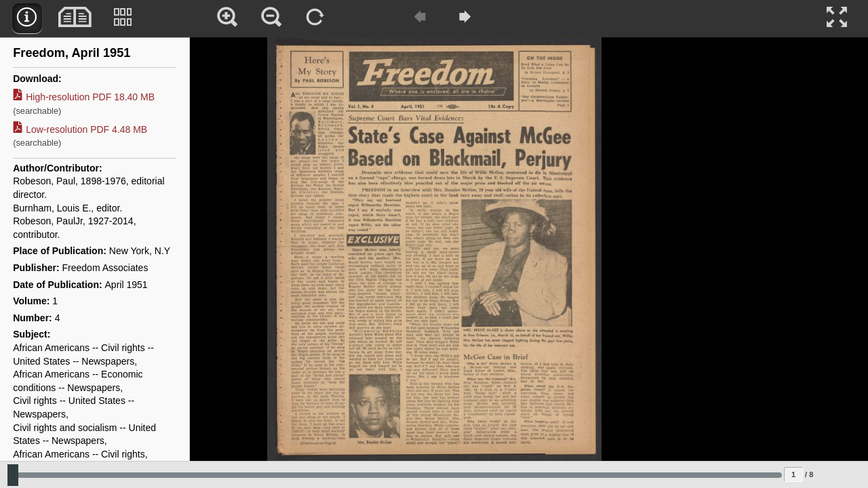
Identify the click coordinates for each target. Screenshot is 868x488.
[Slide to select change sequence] (395, 475)
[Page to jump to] (793, 474)
